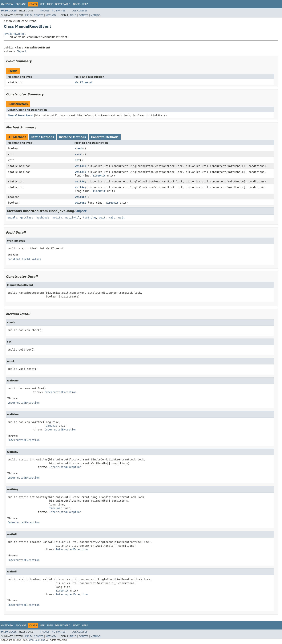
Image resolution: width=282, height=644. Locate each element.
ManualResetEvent (21, 115)
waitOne (81, 197)
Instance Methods (72, 137)
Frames (45, 11)
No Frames (59, 11)
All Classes (80, 11)
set (77, 160)
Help (85, 4)
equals (12, 218)
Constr (39, 15)
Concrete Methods (105, 137)
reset (79, 154)
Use (42, 4)
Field (28, 15)
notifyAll (72, 218)
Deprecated (63, 4)
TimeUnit (99, 176)
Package (21, 4)
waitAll (81, 166)
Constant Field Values (24, 259)
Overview (7, 4)
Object (21, 51)
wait (102, 218)
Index (76, 4)
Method (51, 15)
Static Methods (43, 137)
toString (89, 218)
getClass (27, 218)
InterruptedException (60, 392)
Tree (50, 4)
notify (57, 218)
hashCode (43, 218)
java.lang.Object (15, 34)
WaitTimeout (84, 82)
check (79, 148)
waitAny (81, 181)
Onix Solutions (37, 640)
